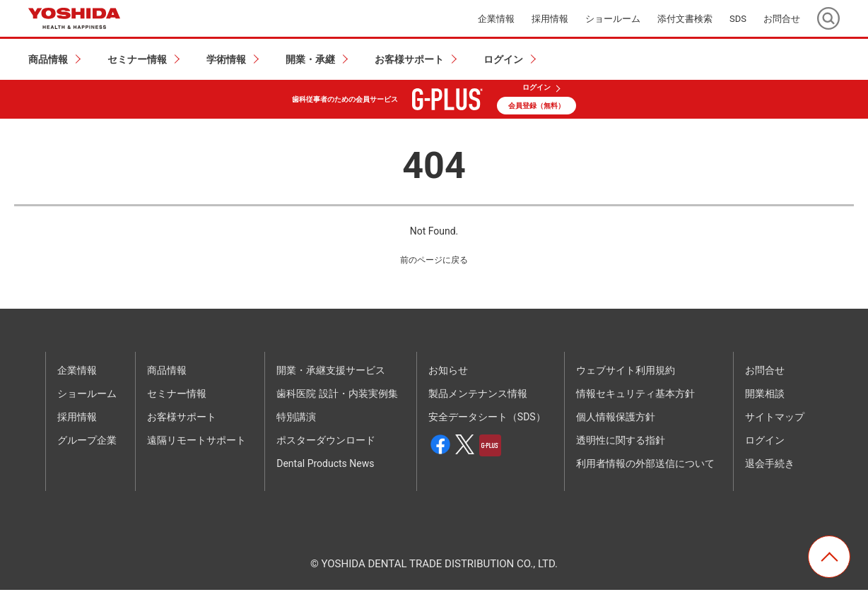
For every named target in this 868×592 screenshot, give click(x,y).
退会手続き (770, 466)
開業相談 (765, 396)
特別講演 (296, 419)
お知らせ (448, 372)
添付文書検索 (685, 19)
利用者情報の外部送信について (645, 466)
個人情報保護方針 (616, 419)
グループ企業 (87, 442)
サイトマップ (775, 419)
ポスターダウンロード (326, 442)
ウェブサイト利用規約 (626, 372)
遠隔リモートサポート (197, 442)
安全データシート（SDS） (487, 419)
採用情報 (550, 19)
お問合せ (782, 19)
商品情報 (167, 372)
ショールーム (613, 19)
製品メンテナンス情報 (478, 396)
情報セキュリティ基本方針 (635, 396)
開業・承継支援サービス (331, 372)
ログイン (536, 88)
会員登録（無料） (536, 106)
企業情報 (496, 19)
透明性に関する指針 (621, 442)
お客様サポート (182, 419)
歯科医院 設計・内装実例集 (337, 396)
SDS (738, 19)
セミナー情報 (177, 396)
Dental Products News (325, 466)
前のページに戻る (434, 261)
